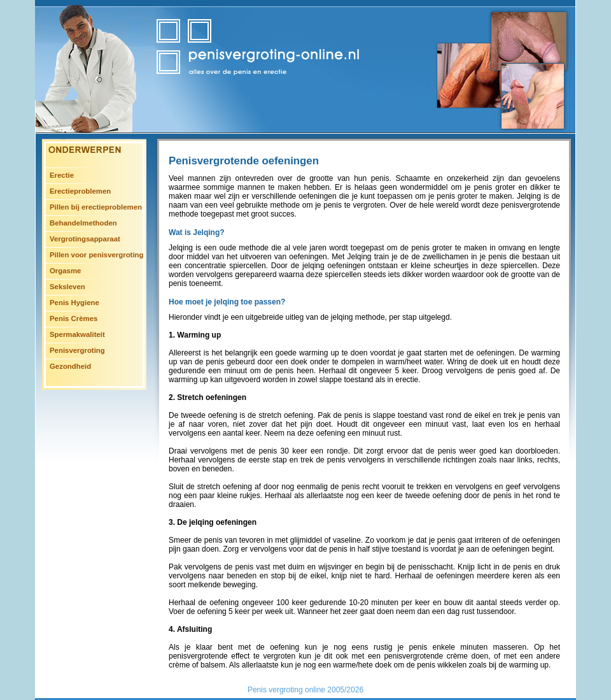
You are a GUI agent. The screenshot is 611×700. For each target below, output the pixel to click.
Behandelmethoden (83, 223)
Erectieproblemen (80, 191)
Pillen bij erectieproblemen (96, 207)
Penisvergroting (77, 350)
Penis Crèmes (74, 318)
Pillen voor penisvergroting (96, 255)
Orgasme (65, 271)
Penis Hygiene (74, 303)
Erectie (62, 175)
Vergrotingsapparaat (85, 239)
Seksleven (67, 287)
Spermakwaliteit (77, 334)
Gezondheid (70, 366)
